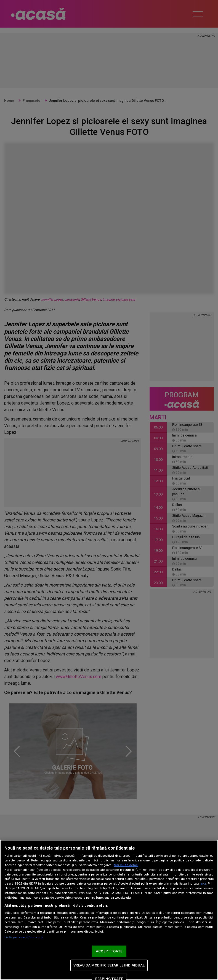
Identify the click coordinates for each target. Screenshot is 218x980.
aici (203, 883)
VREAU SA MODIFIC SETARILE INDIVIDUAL (109, 965)
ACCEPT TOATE (109, 951)
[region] (109, 910)
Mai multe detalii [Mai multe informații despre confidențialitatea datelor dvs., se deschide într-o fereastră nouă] (126, 865)
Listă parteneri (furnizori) (23, 937)
